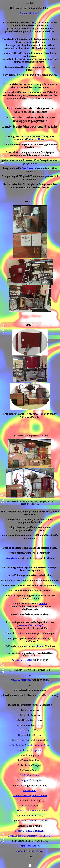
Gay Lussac (28, 168)
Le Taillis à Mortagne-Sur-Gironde (30, 795)
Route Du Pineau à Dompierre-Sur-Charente (30, 836)
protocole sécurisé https (30, 625)
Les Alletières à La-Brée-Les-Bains (30, 811)
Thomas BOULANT (22, 680)
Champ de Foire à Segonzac (30, 851)
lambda (43, 603)
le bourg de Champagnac (30, 780)
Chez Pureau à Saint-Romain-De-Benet (30, 745)
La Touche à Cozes (30, 775)
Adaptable (12, 558)
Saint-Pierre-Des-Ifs (30, 846)
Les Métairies (30, 790)
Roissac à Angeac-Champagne (30, 831)
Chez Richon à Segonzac (30, 750)
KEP (41, 436)
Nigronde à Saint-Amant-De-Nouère (30, 821)
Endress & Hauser (36, 139)
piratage (40, 646)
